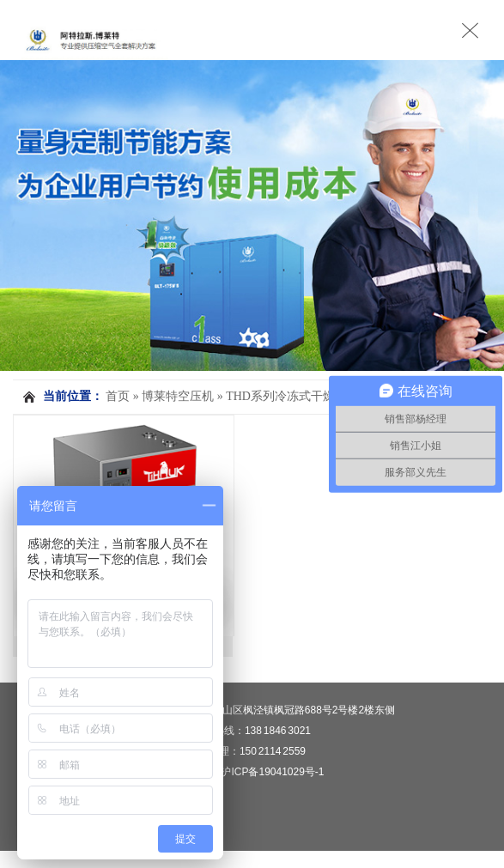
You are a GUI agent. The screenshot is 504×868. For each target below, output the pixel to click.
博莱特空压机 (178, 396)
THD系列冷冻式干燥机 (286, 396)
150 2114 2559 (273, 751)
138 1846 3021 (278, 731)
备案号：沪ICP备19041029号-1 (252, 772)
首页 (118, 396)
